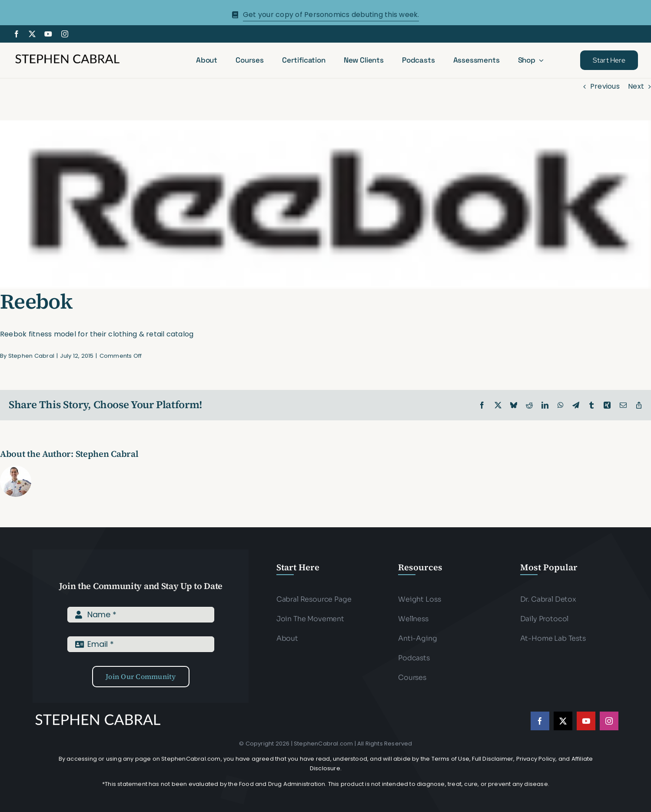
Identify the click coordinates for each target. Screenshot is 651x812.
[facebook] (17, 34)
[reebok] (325, 205)
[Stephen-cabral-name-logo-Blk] (67, 55)
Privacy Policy (536, 759)
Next (636, 86)
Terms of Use (450, 759)
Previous (605, 86)
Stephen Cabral (31, 356)
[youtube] (48, 34)
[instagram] (65, 34)
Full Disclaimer (493, 759)
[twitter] (32, 34)
